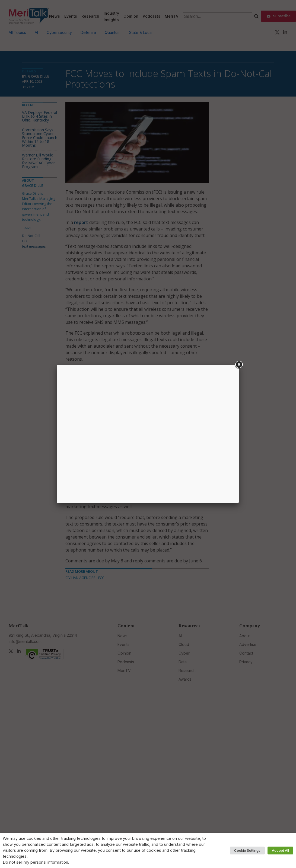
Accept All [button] (280, 850)
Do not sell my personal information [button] (35, 862)
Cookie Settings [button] (247, 850)
